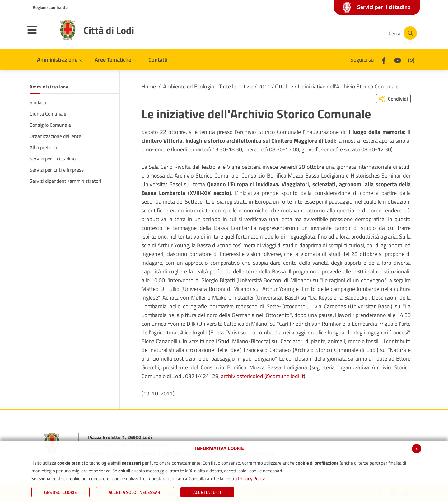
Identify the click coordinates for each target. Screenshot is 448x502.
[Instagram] (359, 33)
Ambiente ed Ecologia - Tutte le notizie (208, 86)
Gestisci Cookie (61, 492)
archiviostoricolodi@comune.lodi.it (262, 376)
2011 (264, 86)
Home (149, 86)
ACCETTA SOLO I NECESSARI (135, 492)
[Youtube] (340, 33)
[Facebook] (322, 33)
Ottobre (284, 86)
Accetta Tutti (207, 492)
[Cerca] (402, 33)
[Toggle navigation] (40, 34)
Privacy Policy (251, 478)
